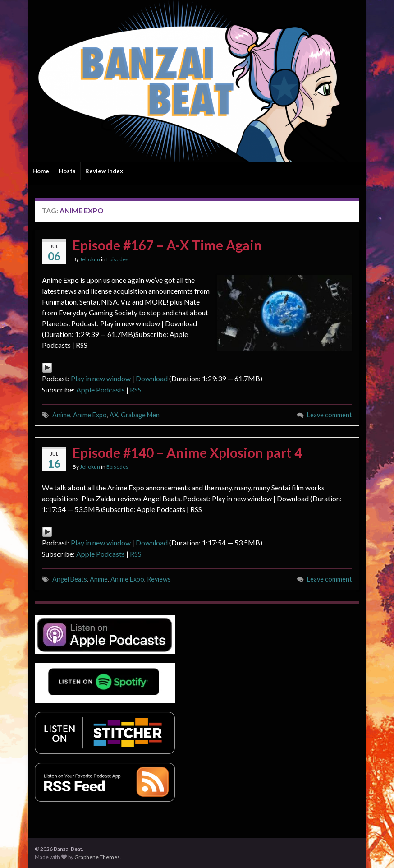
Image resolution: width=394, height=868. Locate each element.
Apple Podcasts (101, 390)
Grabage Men (140, 415)
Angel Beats (70, 579)
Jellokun (90, 259)
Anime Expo (90, 415)
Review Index (104, 171)
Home (41, 171)
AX (114, 415)
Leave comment (330, 415)
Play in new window (101, 378)
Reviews (159, 579)
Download (152, 378)
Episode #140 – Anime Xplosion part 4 (187, 452)
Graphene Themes (97, 857)
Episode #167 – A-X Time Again (167, 245)
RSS (136, 390)
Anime (61, 415)
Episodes (117, 259)
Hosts (67, 171)
